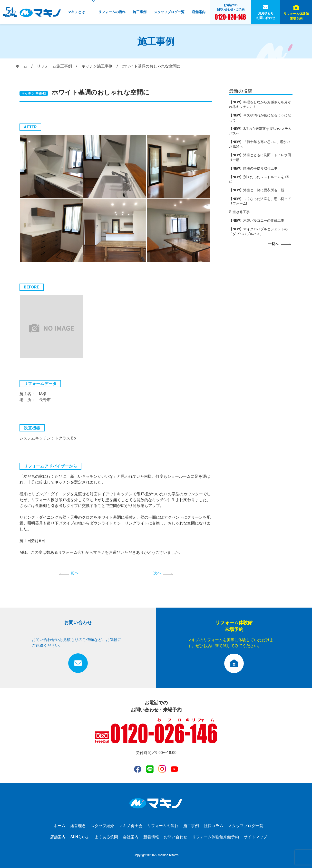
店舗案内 (199, 12)
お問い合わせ (175, 837)
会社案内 (131, 837)
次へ (157, 573)
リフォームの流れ (112, 12)
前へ (75, 573)
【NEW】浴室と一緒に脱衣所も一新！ (258, 190)
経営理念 (78, 826)
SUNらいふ (80, 837)
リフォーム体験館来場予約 (296, 16)
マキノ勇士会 (131, 826)
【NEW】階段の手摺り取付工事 (253, 168)
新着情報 (151, 837)
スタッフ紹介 (102, 826)
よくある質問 (106, 837)
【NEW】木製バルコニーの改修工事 (257, 220)
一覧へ (273, 244)
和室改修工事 (239, 212)
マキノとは (76, 12)
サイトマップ (255, 837)
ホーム (59, 826)
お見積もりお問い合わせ (266, 16)
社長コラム (214, 826)
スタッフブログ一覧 (169, 12)
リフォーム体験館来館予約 (215, 837)
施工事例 (140, 12)
